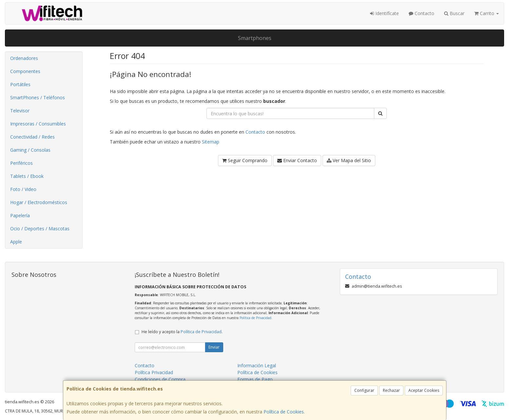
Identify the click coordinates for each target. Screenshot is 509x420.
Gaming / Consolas (30, 150)
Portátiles (20, 84)
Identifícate (384, 13)
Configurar (364, 390)
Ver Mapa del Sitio (349, 160)
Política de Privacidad (255, 318)
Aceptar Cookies (424, 390)
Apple (16, 242)
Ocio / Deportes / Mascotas (40, 229)
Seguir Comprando (245, 160)
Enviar (214, 347)
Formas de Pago (255, 379)
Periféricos (21, 163)
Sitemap (211, 142)
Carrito (487, 13)
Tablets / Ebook (27, 176)
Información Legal (257, 365)
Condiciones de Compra (160, 379)
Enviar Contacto (297, 160)
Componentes (25, 71)
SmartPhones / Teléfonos (38, 97)
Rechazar (391, 390)
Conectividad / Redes (32, 137)
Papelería (20, 215)
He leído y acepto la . (182, 332)
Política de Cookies (284, 412)
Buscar (454, 13)
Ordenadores (24, 58)
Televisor (20, 111)
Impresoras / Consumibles (38, 124)
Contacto (421, 13)
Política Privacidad (154, 372)
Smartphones (255, 38)
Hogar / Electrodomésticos (39, 202)
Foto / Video (23, 189)
